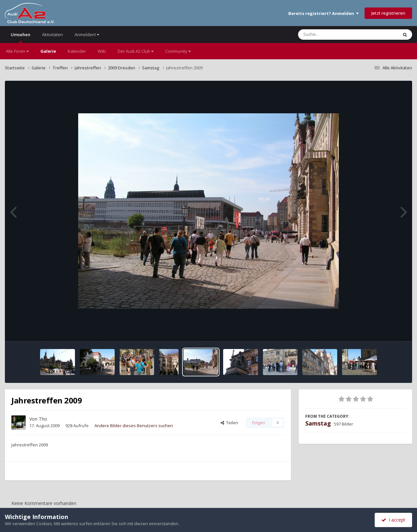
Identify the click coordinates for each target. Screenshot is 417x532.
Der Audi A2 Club (136, 51)
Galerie (48, 51)
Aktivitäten (52, 35)
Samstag (318, 423)
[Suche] (335, 35)
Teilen (229, 423)
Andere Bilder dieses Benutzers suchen (134, 426)
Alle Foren (17, 51)
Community (178, 51)
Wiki (102, 51)
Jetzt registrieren (388, 13)
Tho (43, 419)
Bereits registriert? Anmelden (324, 13)
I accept (393, 520)
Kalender (77, 51)
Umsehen (21, 37)
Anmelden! (87, 35)
